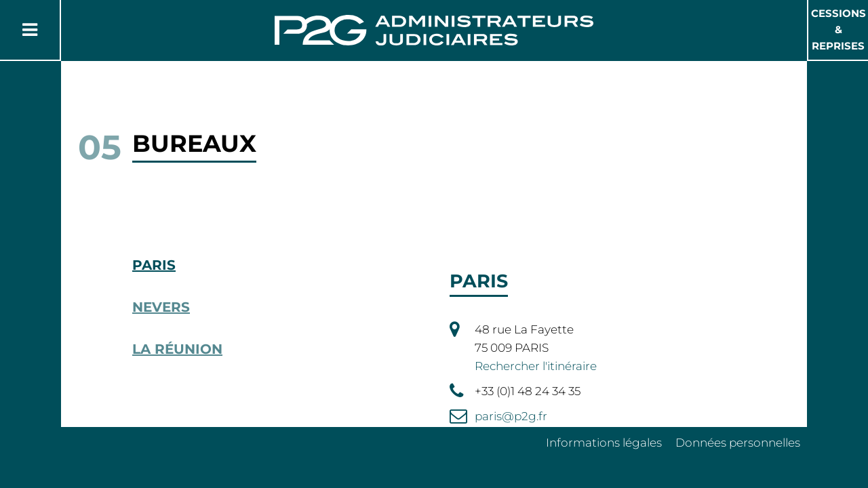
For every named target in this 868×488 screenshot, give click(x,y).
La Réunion (177, 349)
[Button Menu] (30, 30)
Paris (154, 265)
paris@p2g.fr (511, 416)
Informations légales (604, 443)
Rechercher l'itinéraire (536, 366)
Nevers (161, 307)
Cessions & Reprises (839, 29)
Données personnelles (738, 443)
